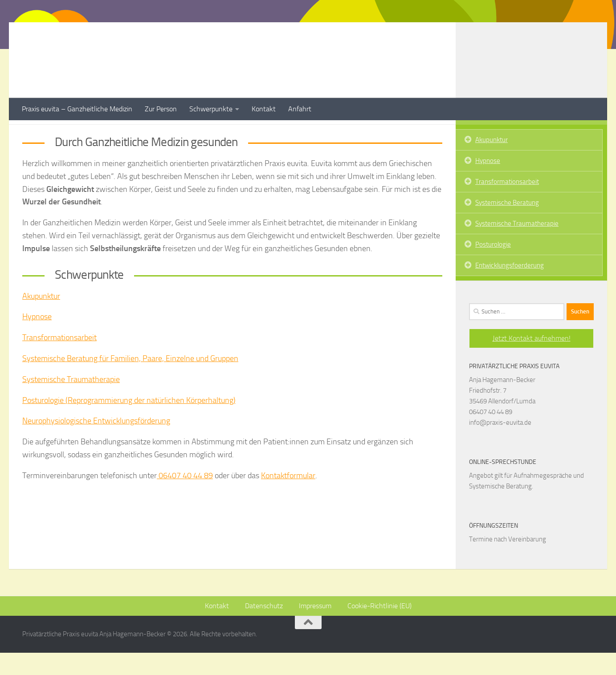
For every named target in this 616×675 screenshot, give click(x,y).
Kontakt (264, 109)
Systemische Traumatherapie (71, 402)
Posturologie (493, 267)
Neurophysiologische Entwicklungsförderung (96, 443)
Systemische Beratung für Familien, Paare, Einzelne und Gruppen (130, 381)
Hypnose (37, 339)
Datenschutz (264, 628)
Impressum (315, 628)
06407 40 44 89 (185, 498)
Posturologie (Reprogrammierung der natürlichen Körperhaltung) (129, 423)
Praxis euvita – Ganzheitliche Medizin (77, 109)
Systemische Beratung (507, 225)
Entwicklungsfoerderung (510, 288)
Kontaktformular (288, 498)
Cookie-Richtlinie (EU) (379, 628)
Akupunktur (41, 318)
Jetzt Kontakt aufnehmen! (532, 360)
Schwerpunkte (211, 109)
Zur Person (161, 109)
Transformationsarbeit (59, 360)
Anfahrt (300, 109)
